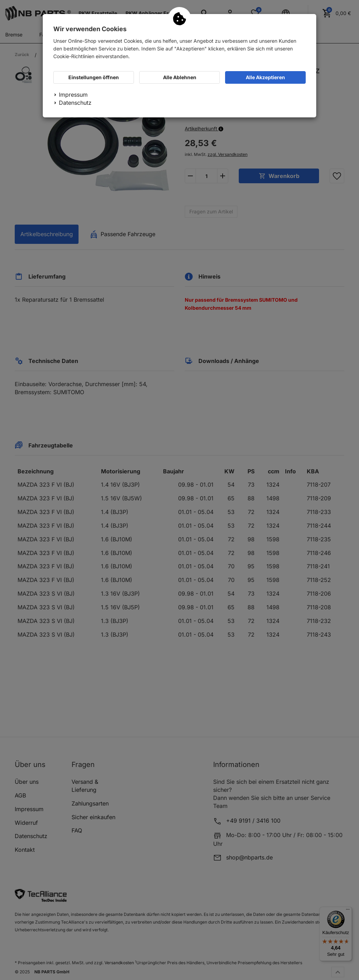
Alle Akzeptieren (265, 77)
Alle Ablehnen (180, 77)
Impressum (73, 95)
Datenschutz (75, 103)
